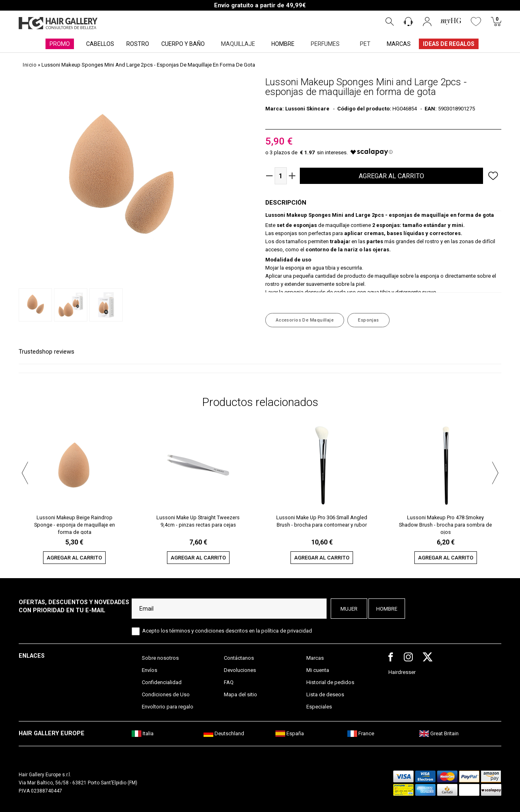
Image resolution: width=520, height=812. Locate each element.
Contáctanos (239, 658)
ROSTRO (138, 44)
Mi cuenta (318, 670)
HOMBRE (283, 44)
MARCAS (399, 44)
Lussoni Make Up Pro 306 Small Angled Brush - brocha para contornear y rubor (322, 521)
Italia (143, 733)
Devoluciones (240, 670)
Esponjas (368, 320)
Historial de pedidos (330, 682)
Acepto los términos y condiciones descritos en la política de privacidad (227, 631)
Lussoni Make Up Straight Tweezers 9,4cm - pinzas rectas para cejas (198, 521)
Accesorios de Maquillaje (305, 320)
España (290, 733)
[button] (25, 472)
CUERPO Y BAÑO (183, 44)
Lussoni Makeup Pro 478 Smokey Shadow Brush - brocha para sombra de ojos (445, 524)
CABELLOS (100, 44)
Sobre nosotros (160, 658)
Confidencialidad (162, 682)
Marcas (315, 658)
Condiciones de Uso (166, 694)
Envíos (149, 670)
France (361, 733)
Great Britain (439, 733)
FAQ (229, 682)
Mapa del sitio (240, 694)
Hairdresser (402, 672)
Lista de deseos (325, 694)
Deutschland (224, 733)
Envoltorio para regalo (168, 707)
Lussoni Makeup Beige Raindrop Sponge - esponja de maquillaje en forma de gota (75, 524)
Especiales (319, 707)
